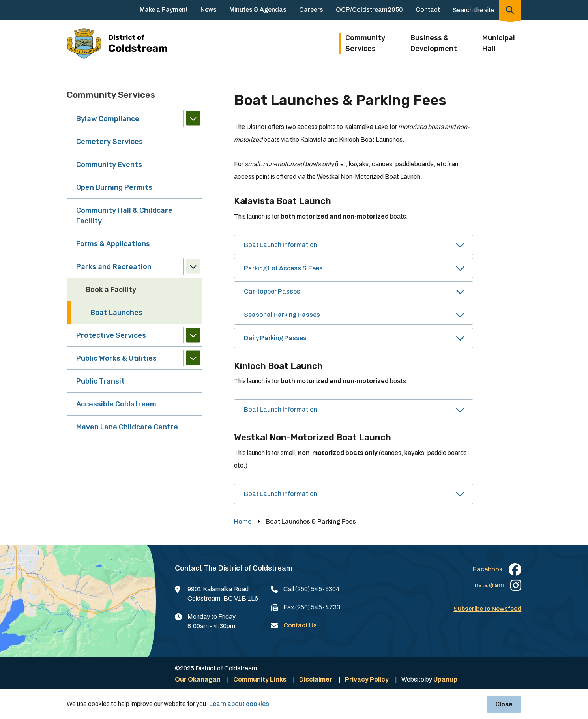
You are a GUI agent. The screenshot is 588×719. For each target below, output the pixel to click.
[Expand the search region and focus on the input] (485, 10)
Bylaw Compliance (108, 119)
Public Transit (100, 381)
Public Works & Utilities (116, 358)
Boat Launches (116, 313)
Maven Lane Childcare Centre (127, 427)
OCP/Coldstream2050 (369, 10)
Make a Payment (164, 10)
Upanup (445, 679)
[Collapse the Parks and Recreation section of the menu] (193, 267)
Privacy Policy (367, 679)
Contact (428, 10)
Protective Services (111, 335)
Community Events (109, 165)
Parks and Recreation (114, 267)
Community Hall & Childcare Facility (124, 216)
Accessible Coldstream (116, 404)
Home (243, 521)
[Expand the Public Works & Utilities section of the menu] (193, 358)
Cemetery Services (110, 142)
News (209, 10)
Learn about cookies (239, 704)
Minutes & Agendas (258, 10)
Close (504, 704)
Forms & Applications (113, 244)
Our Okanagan (198, 679)
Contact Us (300, 625)
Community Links (260, 679)
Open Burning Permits (114, 187)
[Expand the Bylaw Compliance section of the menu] (193, 119)
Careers (311, 10)
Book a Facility (111, 290)
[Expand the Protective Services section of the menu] (193, 335)
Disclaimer (316, 679)
